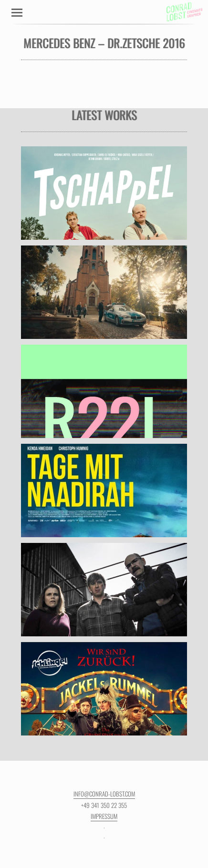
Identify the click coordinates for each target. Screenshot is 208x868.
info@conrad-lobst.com (104, 794)
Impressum (104, 816)
